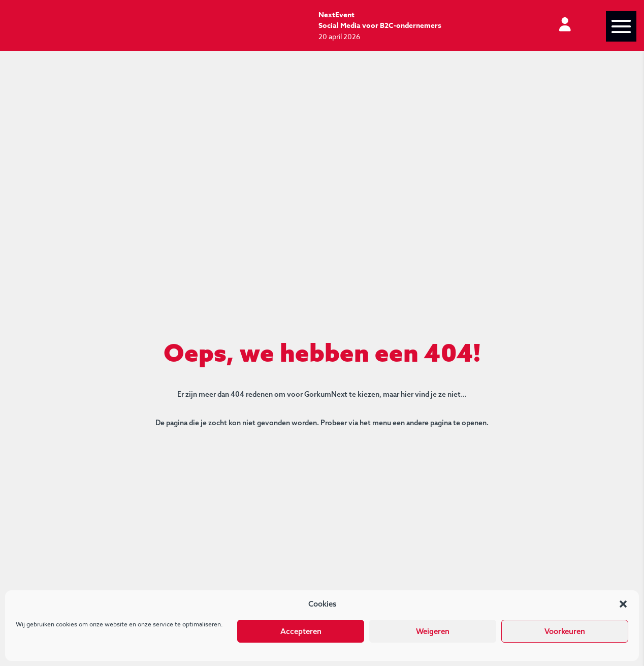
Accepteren (301, 631)
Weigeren (433, 631)
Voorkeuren (565, 631)
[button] (623, 604)
